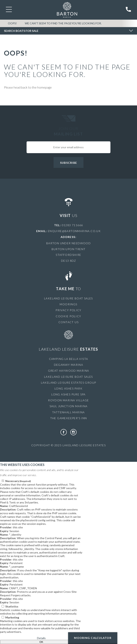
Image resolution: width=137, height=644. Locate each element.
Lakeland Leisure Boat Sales (68, 298)
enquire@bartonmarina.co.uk (74, 231)
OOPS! (12, 23)
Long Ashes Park (68, 388)
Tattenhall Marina (68, 412)
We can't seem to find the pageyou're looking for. (63, 23)
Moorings (68, 304)
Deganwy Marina (69, 365)
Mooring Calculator (93, 638)
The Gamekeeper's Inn (69, 418)
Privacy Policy (68, 310)
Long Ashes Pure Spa (68, 394)
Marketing (12, 617)
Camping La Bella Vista (69, 359)
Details (41, 638)
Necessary (18, 481)
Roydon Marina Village (68, 400)
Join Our (68, 131)
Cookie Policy (68, 316)
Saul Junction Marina (69, 406)
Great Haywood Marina (69, 371)
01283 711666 (72, 225)
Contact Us (68, 322)
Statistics (12, 606)
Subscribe (68, 163)
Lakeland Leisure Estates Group (69, 383)
